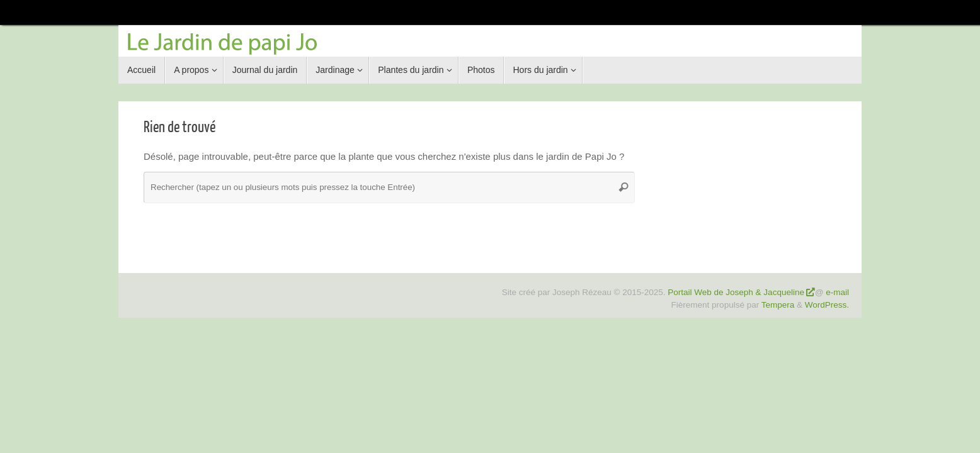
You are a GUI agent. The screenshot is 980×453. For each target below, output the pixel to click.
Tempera (778, 305)
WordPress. (827, 305)
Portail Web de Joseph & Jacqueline (736, 292)
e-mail (837, 292)
